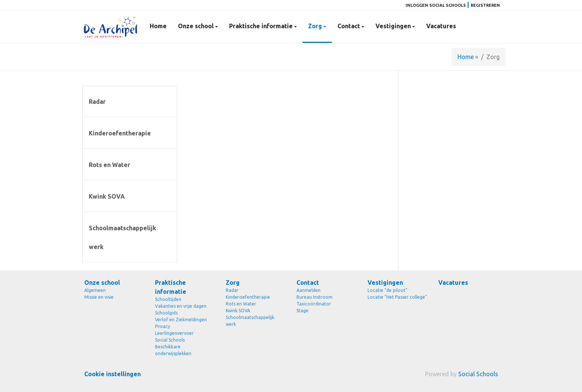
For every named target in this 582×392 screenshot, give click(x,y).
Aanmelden (308, 290)
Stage (302, 311)
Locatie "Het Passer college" (397, 297)
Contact (350, 26)
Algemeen (95, 290)
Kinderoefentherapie (120, 133)
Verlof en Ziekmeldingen (181, 320)
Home (158, 26)
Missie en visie (99, 297)
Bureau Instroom (315, 297)
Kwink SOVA (107, 196)
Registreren (485, 5)
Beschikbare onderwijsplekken (173, 350)
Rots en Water (109, 165)
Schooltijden (168, 299)
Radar (97, 102)
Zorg (316, 26)
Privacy (163, 326)
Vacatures (441, 26)
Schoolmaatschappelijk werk (122, 237)
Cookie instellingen (112, 374)
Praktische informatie (262, 26)
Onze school (197, 26)
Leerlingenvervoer (174, 333)
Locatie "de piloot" (387, 290)
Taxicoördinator (314, 304)
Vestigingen (394, 26)
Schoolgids (166, 313)
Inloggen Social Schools (436, 5)
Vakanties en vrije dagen (181, 306)
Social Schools (170, 340)
